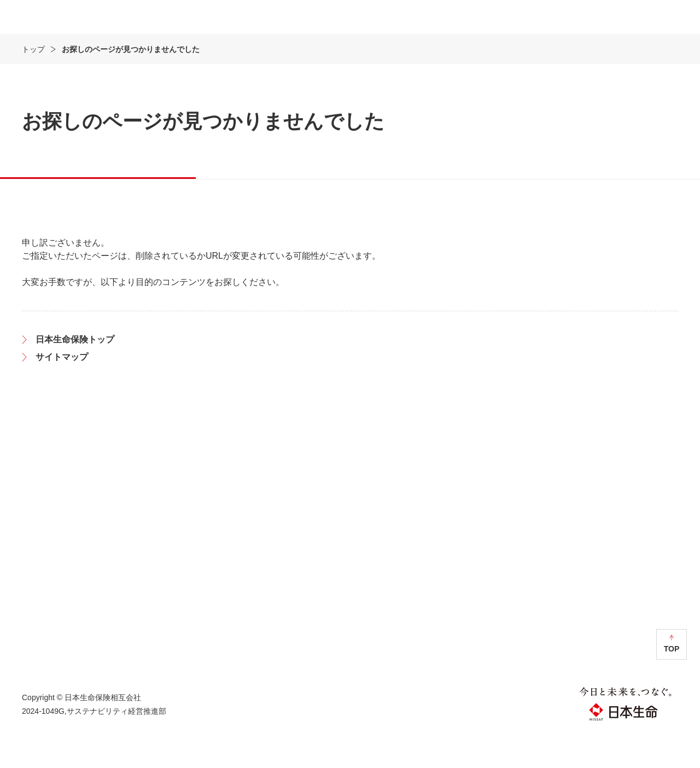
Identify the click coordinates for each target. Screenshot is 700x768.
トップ (33, 82)
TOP (672, 681)
